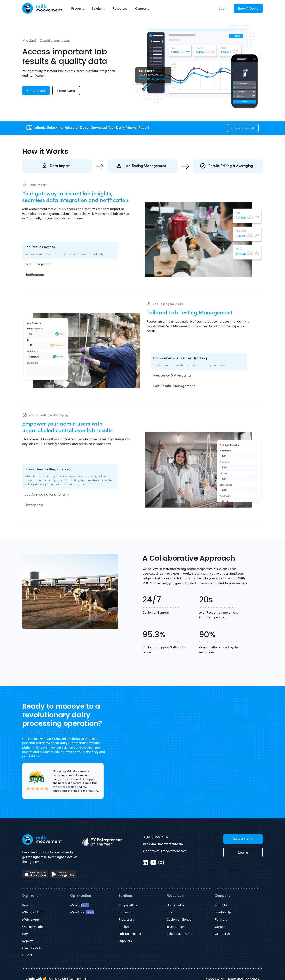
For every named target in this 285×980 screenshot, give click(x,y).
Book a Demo (248, 8)
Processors (126, 919)
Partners (221, 919)
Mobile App (31, 919)
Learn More (66, 90)
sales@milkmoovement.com (163, 844)
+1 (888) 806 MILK (155, 836)
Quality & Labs (33, 926)
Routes (27, 905)
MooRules (77, 912)
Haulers (124, 926)
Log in (243, 852)
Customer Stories (179, 919)
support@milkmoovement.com (165, 851)
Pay (25, 934)
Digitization (31, 896)
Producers (126, 912)
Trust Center (175, 926)
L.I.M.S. (27, 955)
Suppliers (125, 941)
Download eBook (243, 128)
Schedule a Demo (179, 934)
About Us (221, 905)
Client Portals (32, 948)
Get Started (36, 90)
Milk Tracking (32, 912)
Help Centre (175, 905)
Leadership (223, 912)
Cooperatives (128, 905)
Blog (170, 912)
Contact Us (223, 934)
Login (223, 8)
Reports (28, 941)
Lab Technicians (130, 934)
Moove (75, 905)
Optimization (81, 896)
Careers (220, 926)
